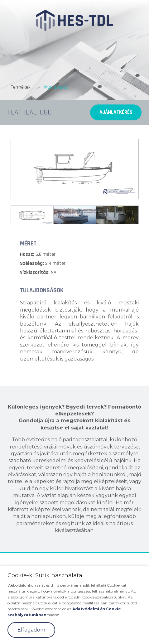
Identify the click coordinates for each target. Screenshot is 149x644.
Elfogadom (31, 630)
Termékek (21, 87)
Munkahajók (56, 87)
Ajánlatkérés (116, 112)
